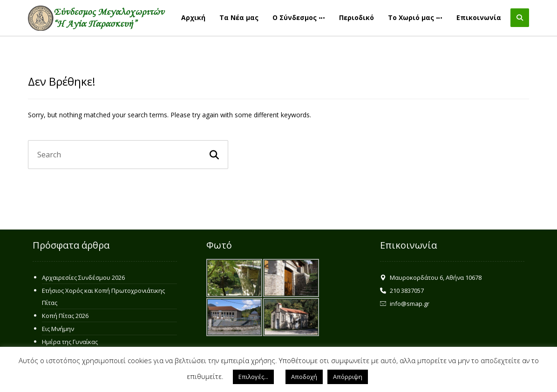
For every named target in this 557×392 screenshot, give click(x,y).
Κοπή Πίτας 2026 (65, 316)
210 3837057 (402, 291)
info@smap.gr (405, 304)
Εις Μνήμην (58, 329)
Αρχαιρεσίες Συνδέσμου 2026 (83, 277)
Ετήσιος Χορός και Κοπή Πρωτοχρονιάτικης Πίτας (103, 297)
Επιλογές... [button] (253, 377)
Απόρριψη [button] (348, 377)
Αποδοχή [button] (304, 377)
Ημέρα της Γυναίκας (70, 342)
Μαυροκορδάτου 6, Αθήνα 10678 (431, 277)
